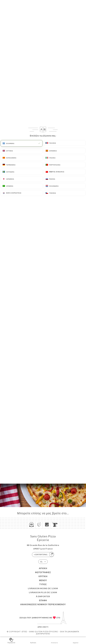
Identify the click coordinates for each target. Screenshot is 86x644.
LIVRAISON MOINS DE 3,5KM (43, 588)
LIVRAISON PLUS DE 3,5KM (43, 592)
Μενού (43, 580)
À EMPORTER (43, 596)
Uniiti (45, 627)
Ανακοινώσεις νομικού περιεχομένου (43, 604)
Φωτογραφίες (43, 572)
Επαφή (43, 600)
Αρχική (43, 568)
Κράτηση (33, 640)
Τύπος (43, 584)
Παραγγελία (11, 640)
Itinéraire (54, 640)
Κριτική (43, 576)
